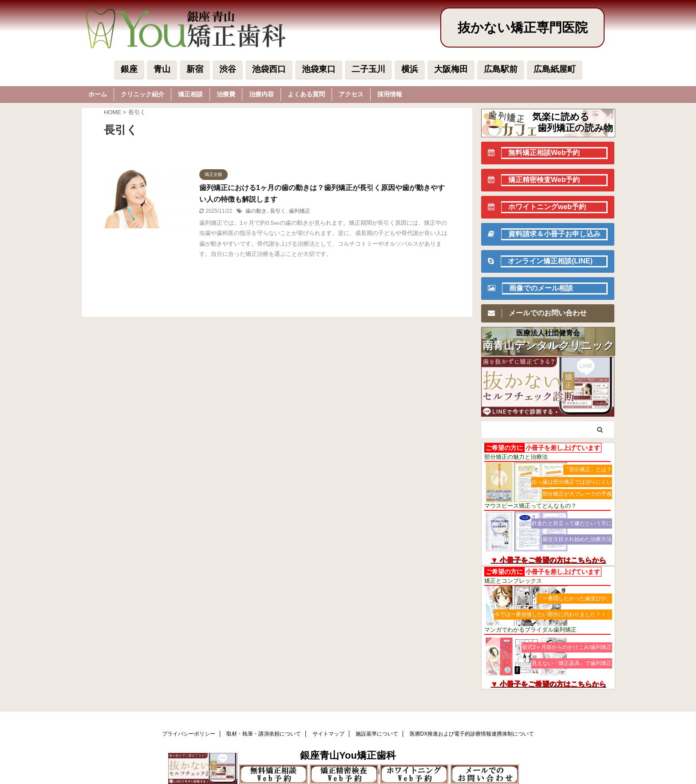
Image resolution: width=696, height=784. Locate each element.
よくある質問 (306, 94)
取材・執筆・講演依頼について (264, 734)
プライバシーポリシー (189, 734)
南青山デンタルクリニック (548, 346)
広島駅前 (501, 69)
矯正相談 (190, 94)
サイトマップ (328, 734)
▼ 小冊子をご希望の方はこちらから (548, 560)
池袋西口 (269, 69)
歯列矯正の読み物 (575, 128)
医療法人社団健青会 (548, 333)
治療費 (226, 94)
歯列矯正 (300, 211)
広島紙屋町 (555, 69)
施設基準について (377, 734)
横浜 (410, 69)
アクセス (351, 94)
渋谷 (228, 69)
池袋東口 (319, 69)
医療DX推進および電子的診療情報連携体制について (472, 734)
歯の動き (256, 211)
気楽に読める (561, 117)
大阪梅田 (451, 69)
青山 (162, 69)
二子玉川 (368, 69)
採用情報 (390, 94)
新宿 (195, 69)
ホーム (98, 94)
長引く (278, 211)
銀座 (129, 69)
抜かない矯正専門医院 (523, 28)
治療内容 (261, 94)
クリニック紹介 (142, 94)
